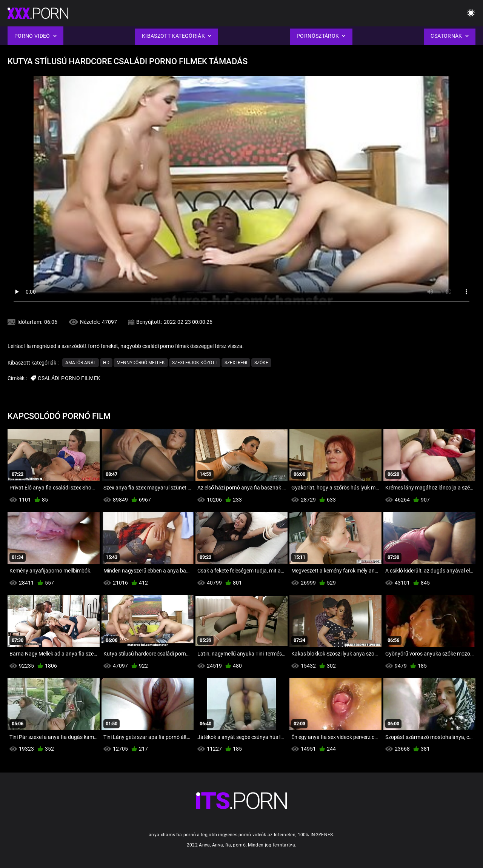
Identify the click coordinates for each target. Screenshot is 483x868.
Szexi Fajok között (195, 363)
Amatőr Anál (81, 363)
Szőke (261, 363)
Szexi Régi (236, 363)
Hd (106, 363)
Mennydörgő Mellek (141, 363)
